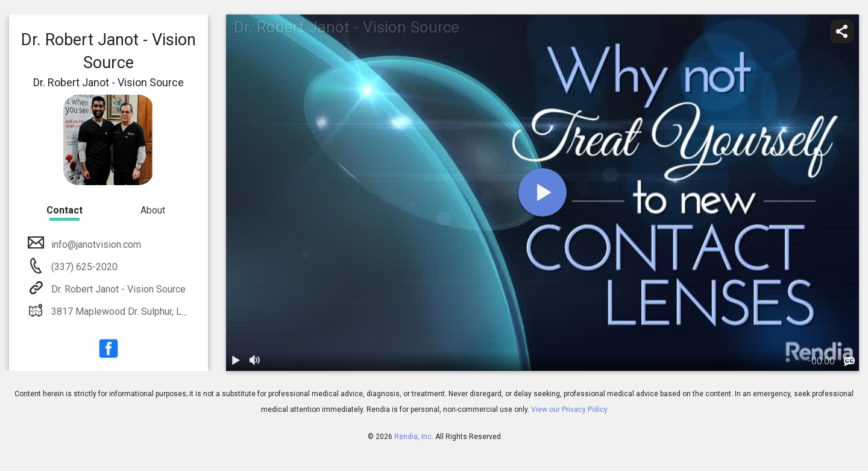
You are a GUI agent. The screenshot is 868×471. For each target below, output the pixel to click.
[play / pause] (236, 361)
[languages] (849, 362)
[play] (542, 192)
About (153, 210)
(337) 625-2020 (83, 267)
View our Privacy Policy (569, 409)
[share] (842, 31)
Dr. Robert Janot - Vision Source (117, 289)
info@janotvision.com (95, 245)
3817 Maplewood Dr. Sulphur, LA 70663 (133, 311)
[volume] (255, 361)
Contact (64, 210)
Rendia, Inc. (414, 437)
